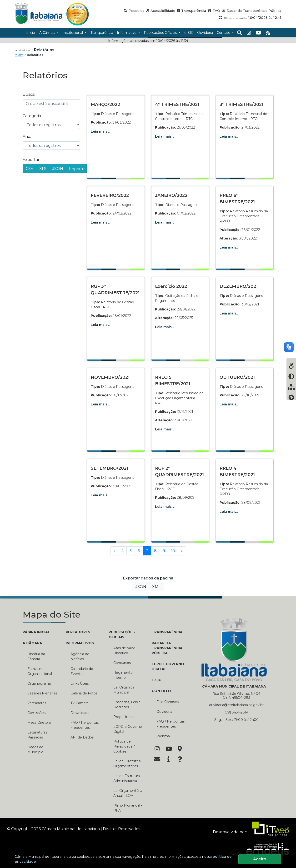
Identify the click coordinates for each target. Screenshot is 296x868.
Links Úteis (80, 683)
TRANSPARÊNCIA (167, 632)
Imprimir (77, 169)
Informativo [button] (127, 33)
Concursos (122, 663)
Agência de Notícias (80, 656)
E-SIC (156, 680)
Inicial (19, 55)
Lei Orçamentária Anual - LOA (128, 793)
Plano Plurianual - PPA (128, 808)
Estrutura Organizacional (40, 671)
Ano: (27, 137)
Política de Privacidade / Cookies (124, 746)
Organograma (39, 683)
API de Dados (82, 737)
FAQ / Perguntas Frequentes (85, 725)
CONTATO (161, 691)
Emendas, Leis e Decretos (127, 705)
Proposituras (124, 717)
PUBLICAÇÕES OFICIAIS (122, 635)
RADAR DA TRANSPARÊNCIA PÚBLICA (167, 648)
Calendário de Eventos (82, 671)
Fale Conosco (168, 702)
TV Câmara (79, 703)
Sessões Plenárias (42, 693)
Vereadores (37, 703)
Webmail (164, 736)
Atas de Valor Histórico (124, 651)
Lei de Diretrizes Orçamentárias (127, 764)
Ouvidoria (164, 712)
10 (173, 551)
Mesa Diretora (39, 723)
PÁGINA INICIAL (36, 632)
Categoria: (32, 116)
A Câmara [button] (48, 33)
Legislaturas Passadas (37, 735)
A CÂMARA (32, 643)
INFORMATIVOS (80, 643)
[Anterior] (114, 551)
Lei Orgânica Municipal (124, 690)
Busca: (29, 94)
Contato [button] (224, 33)
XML (156, 587)
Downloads (80, 713)
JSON (58, 169)
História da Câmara (36, 656)
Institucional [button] (73, 33)
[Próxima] (182, 551)
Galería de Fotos (84, 693)
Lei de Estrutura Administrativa (127, 778)
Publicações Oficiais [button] (161, 33)
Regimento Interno (123, 675)
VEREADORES (78, 632)
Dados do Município (35, 750)
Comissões (36, 713)
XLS (43, 169)
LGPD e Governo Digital (128, 729)
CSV (30, 169)
